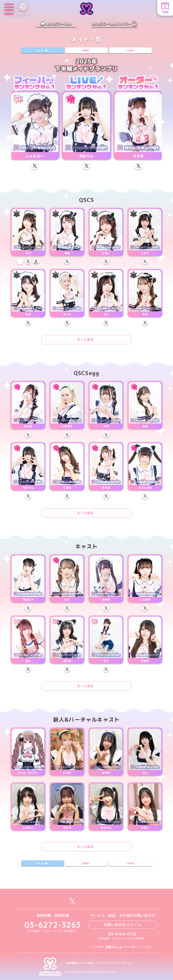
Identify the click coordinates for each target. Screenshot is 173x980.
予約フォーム (114, 947)
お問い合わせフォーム (123, 925)
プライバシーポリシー (120, 963)
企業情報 (71, 963)
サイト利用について (91, 963)
